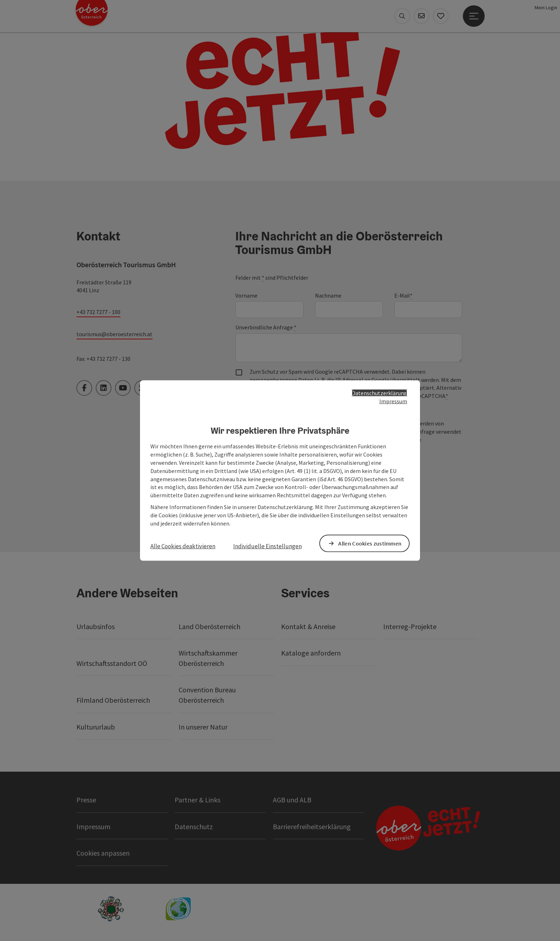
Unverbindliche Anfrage (266, 327)
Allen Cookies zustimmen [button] (370, 543)
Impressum (393, 401)
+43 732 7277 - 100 (98, 312)
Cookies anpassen (103, 853)
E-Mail (403, 296)
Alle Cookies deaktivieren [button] (183, 546)
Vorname (246, 295)
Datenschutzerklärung (379, 393)
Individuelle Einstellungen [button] (267, 546)
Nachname (328, 295)
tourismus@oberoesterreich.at (114, 334)
